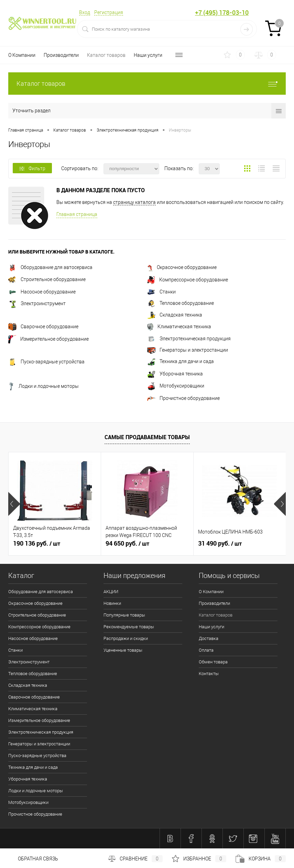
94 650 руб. (127, 544)
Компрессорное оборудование (188, 280)
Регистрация (109, 12)
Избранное (199, 859)
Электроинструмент (37, 303)
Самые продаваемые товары (147, 437)
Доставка (209, 638)
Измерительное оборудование (48, 339)
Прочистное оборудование (183, 398)
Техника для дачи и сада (181, 361)
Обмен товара (213, 662)
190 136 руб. (37, 544)
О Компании (22, 55)
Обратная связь (33, 859)
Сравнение (135, 859)
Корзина (261, 859)
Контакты (209, 674)
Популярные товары (124, 615)
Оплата (206, 650)
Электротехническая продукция (189, 339)
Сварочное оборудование (43, 327)
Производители (61, 55)
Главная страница (77, 214)
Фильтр (32, 168)
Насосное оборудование (42, 292)
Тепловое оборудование (181, 303)
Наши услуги (148, 55)
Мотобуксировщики (176, 386)
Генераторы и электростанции (188, 350)
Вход (85, 12)
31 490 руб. (220, 544)
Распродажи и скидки (126, 638)
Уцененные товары (123, 650)
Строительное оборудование (47, 279)
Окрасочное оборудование (182, 267)
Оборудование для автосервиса (50, 267)
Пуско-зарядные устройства (46, 362)
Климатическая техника (179, 327)
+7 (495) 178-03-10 (222, 13)
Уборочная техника (175, 374)
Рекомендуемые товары (129, 627)
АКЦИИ (111, 592)
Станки (161, 292)
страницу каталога (134, 202)
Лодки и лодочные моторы (43, 386)
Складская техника (175, 315)
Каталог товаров (106, 55)
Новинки (112, 603)
